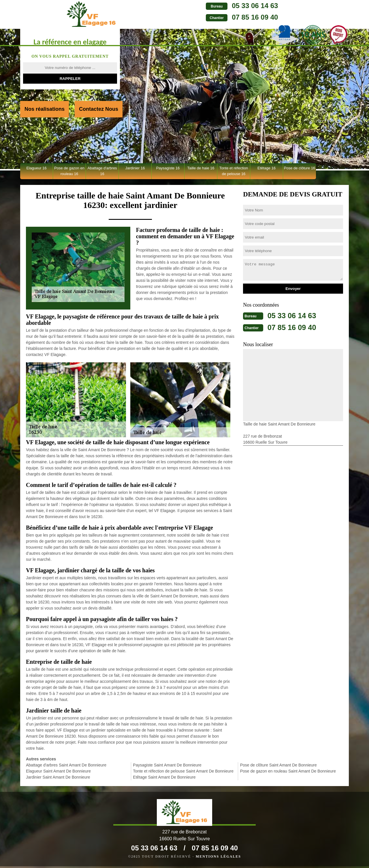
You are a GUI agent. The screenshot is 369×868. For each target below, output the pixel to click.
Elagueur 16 (36, 168)
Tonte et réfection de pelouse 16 (234, 171)
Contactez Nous (99, 109)
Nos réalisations (45, 109)
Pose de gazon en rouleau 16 (69, 171)
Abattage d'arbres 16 (102, 171)
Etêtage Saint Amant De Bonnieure (164, 777)
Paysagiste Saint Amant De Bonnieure (167, 765)
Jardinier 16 (135, 168)
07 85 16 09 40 (201, 17)
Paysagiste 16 (168, 168)
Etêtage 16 (267, 168)
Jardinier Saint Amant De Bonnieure (58, 777)
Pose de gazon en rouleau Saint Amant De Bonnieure (288, 771)
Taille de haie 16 (201, 168)
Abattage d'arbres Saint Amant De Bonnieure (66, 765)
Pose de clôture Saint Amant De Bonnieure (278, 765)
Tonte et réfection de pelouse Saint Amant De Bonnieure (183, 771)
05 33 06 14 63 (201, 6)
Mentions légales (218, 858)
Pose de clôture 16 (300, 168)
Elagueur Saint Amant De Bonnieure (58, 771)
